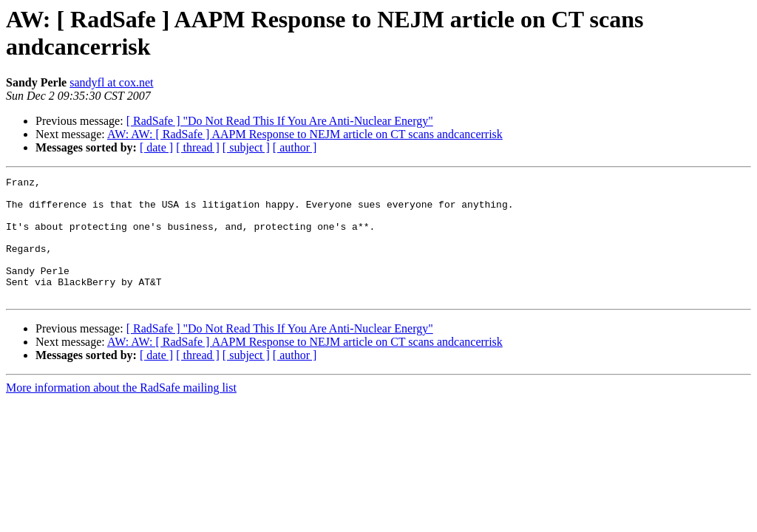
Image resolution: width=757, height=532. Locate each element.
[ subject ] (246, 147)
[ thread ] (198, 147)
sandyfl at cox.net (111, 82)
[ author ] (295, 147)
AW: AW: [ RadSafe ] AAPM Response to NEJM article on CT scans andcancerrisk (305, 134)
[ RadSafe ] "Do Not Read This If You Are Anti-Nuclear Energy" (280, 121)
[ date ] (156, 147)
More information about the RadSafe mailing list (121, 412)
